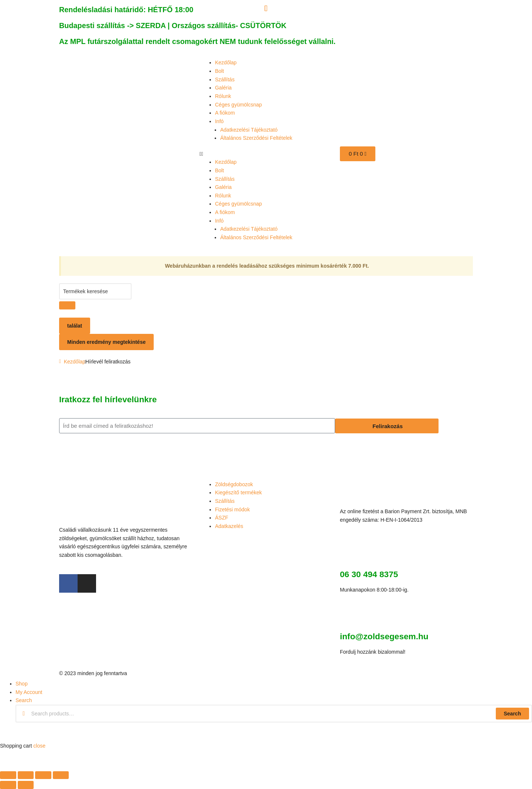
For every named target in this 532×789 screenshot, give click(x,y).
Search (512, 714)
